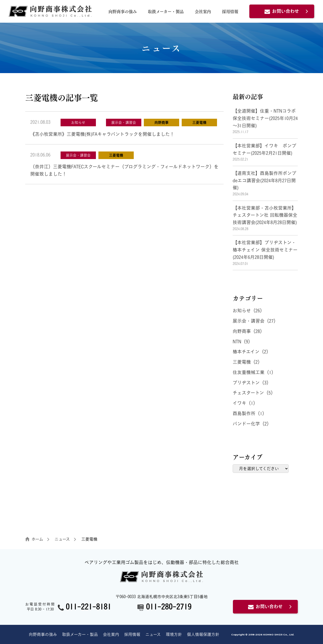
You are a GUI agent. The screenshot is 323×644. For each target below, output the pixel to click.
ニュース (153, 634)
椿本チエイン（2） (252, 352)
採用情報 (230, 11)
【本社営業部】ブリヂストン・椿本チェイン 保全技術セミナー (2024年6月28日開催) (274, 250)
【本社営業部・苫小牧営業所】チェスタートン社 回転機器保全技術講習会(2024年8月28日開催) (265, 215)
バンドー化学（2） (252, 424)
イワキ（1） (245, 403)
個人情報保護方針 (203, 634)
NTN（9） (243, 342)
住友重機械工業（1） (254, 372)
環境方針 (174, 634)
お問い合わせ (282, 11)
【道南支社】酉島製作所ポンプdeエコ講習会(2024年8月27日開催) (264, 180)
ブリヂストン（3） (252, 383)
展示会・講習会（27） (255, 321)
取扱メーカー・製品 (166, 11)
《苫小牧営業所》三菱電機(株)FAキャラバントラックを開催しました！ (102, 134)
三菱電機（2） (247, 362)
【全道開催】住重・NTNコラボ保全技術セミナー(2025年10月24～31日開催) (265, 118)
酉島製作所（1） (250, 413)
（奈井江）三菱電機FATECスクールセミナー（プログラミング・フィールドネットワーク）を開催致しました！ (124, 170)
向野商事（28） (249, 331)
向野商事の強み (123, 11)
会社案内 (203, 11)
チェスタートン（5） (254, 393)
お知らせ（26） (249, 311)
